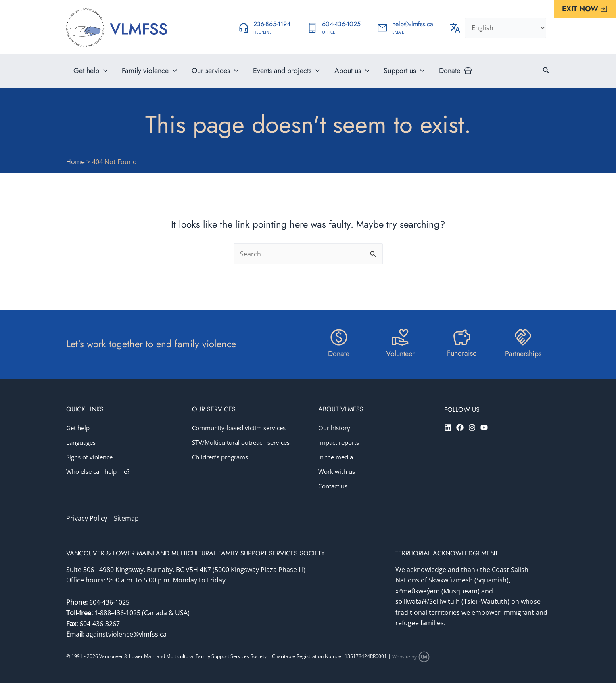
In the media (337, 457)
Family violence (149, 71)
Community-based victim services (243, 428)
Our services (215, 71)
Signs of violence (91, 457)
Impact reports (341, 442)
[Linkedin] (448, 427)
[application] (103, 71)
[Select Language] (505, 28)
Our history (336, 428)
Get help (91, 71)
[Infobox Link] (264, 28)
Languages (82, 442)
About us (352, 71)
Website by (411, 657)
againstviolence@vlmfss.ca (126, 634)
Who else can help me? (101, 471)
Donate (450, 71)
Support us (404, 71)
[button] (585, 9)
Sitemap (126, 518)
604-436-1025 (109, 602)
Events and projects (286, 71)
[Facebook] (460, 427)
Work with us (338, 471)
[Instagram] (472, 427)
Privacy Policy (87, 518)
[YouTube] (484, 427)
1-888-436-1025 (118, 613)
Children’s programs (223, 471)
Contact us (335, 486)
